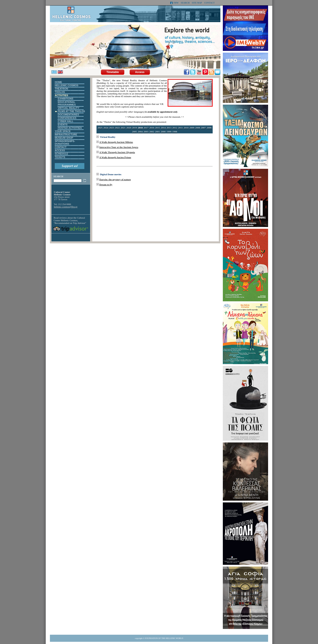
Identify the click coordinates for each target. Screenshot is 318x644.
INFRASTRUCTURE (66, 135)
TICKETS (60, 157)
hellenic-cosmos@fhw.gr (66, 207)
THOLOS (60, 92)
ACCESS (60, 150)
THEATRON (61, 89)
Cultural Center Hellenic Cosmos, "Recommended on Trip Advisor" (70, 220)
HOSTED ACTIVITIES (70, 128)
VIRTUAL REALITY (68, 108)
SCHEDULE (62, 154)
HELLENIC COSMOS (67, 85)
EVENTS (62, 125)
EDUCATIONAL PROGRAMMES (67, 103)
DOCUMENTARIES (68, 115)
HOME (58, 82)
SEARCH (185, 3)
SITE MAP (197, 3)
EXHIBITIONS (65, 99)
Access (140, 72)
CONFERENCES (67, 118)
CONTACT (209, 3)
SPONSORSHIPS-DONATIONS (65, 142)
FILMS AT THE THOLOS (71, 111)
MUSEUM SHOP (64, 138)
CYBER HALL (65, 121)
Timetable (113, 72)
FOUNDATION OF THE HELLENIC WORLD (164, 638)
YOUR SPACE (63, 131)
